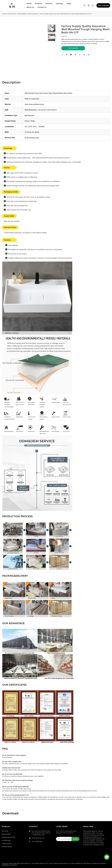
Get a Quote (103, 5)
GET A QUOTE (73, 48)
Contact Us (42, 7)
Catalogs (59, 4)
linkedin (89, 55)
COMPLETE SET (7, 844)
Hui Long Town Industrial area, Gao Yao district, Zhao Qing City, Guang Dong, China (41, 833)
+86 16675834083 (37, 841)
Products (38, 4)
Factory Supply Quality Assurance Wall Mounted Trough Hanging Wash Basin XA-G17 (65, 14)
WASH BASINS (22, 14)
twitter (71, 55)
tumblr (85, 55)
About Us (30, 7)
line (67, 55)
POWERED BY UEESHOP (9, 865)
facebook (63, 55)
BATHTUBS (5, 831)
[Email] (64, 839)
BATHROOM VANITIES (9, 837)
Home (29, 4)
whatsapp (76, 55)
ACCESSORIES (6, 840)
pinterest (80, 55)
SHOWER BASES (7, 847)
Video (69, 4)
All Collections (12, 14)
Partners (49, 4)
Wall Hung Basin (33, 14)
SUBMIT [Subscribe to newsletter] (76, 839)
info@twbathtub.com (38, 838)
